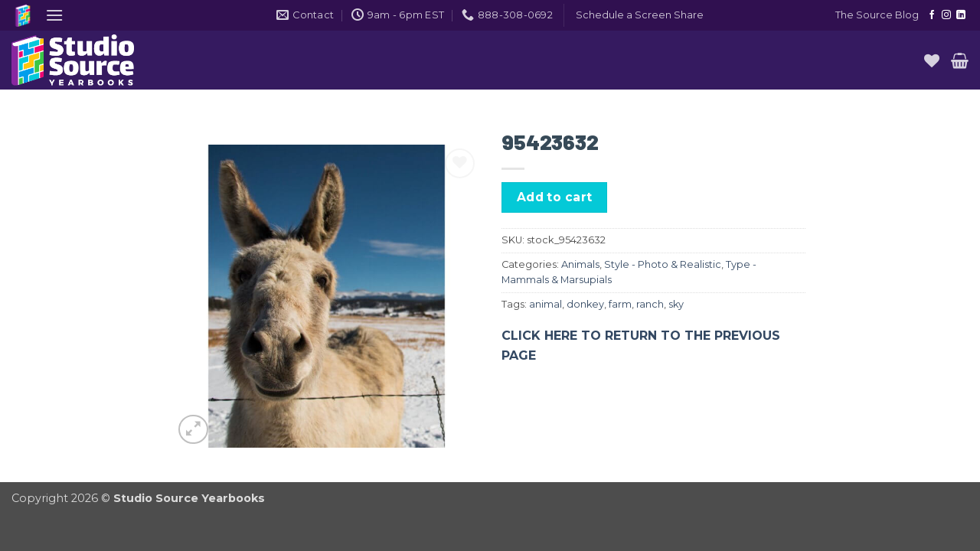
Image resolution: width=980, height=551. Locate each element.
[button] (54, 15)
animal (546, 304)
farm (620, 304)
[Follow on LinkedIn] (961, 15)
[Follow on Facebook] (932, 15)
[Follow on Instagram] (946, 15)
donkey (585, 304)
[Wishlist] (932, 60)
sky (676, 304)
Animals (580, 264)
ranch (650, 304)
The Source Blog (877, 15)
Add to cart (555, 197)
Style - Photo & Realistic (663, 264)
